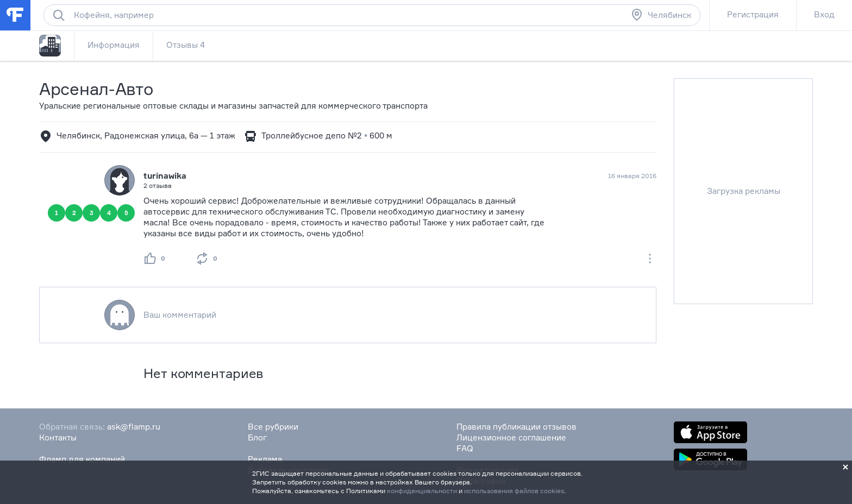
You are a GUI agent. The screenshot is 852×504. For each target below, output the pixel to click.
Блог (257, 437)
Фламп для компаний (82, 459)
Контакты (58, 437)
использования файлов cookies (514, 491)
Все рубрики (273, 427)
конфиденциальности (422, 491)
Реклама (265, 459)
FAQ (465, 448)
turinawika (165, 176)
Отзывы (186, 45)
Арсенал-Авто (96, 89)
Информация (114, 45)
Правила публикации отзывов (516, 427)
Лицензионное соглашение (511, 437)
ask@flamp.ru (134, 427)
